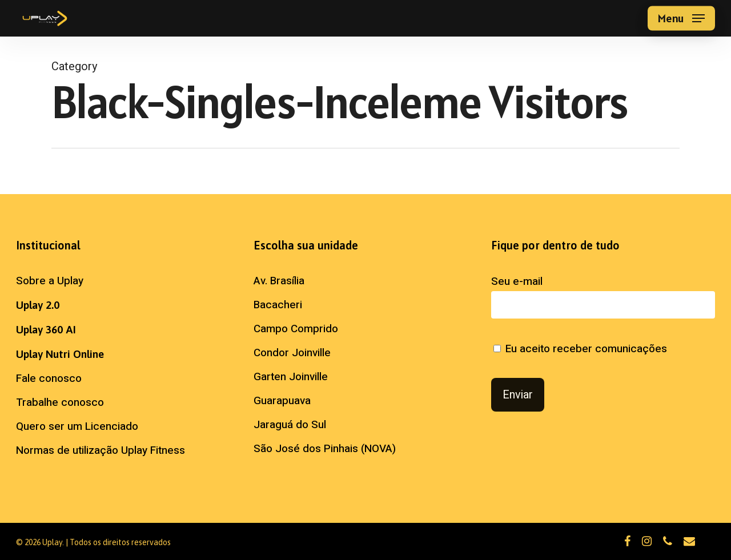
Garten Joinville (291, 377)
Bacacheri (278, 305)
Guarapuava (282, 401)
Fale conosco (49, 378)
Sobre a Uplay (50, 281)
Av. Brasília (279, 281)
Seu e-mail (603, 296)
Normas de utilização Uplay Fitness (101, 450)
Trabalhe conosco (60, 402)
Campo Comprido (296, 329)
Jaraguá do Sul (290, 425)
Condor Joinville (292, 353)
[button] (681, 19)
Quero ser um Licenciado (77, 426)
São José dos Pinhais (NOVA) (325, 449)
